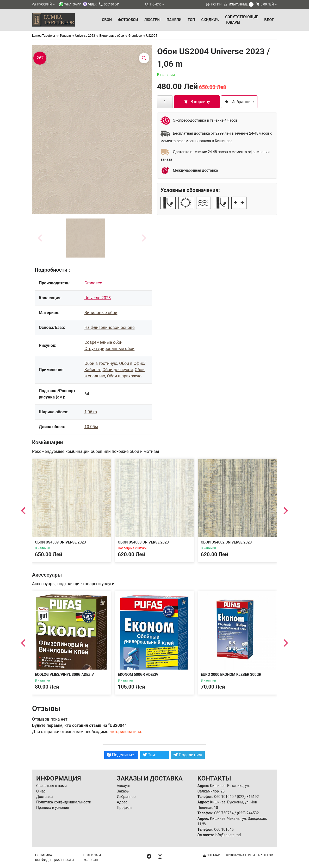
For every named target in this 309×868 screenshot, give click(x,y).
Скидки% (210, 20)
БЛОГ (269, 20)
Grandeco (93, 283)
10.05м (91, 427)
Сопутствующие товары (242, 20)
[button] (85, 238)
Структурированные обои (109, 349)
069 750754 (224, 813)
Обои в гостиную (101, 363)
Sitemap (211, 855)
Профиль (125, 808)
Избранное (126, 797)
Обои (107, 20)
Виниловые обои (101, 313)
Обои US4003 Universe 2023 (143, 542)
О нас (41, 791)
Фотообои (128, 20)
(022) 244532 (248, 813)
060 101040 (224, 797)
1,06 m (91, 412)
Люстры (152, 20)
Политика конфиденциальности (64, 802)
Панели (174, 20)
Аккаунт (124, 786)
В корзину (197, 102)
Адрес (122, 802)
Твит (150, 755)
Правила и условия (53, 808)
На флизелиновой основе (109, 327)
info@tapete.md (228, 835)
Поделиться (121, 755)
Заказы (123, 791)
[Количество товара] (165, 102)
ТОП (191, 20)
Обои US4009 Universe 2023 (60, 542)
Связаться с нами (51, 786)
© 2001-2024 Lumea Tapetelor (249, 855)
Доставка (44, 797)
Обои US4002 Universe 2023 (226, 542)
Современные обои (103, 342)
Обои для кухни (118, 370)
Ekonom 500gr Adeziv (138, 675)
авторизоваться (125, 732)
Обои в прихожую (124, 376)
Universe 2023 (98, 298)
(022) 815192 (248, 797)
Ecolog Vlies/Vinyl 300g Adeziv (64, 675)
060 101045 (224, 829)
